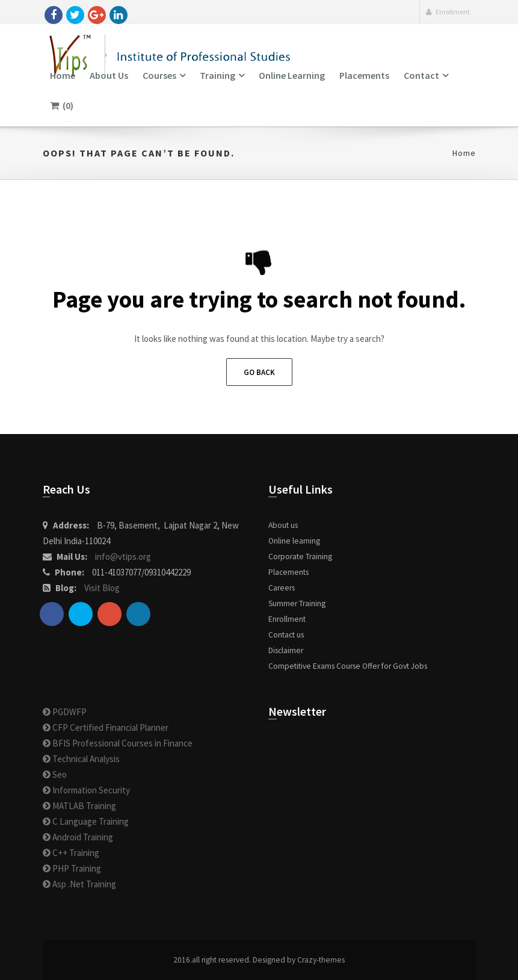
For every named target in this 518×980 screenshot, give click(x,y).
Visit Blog (102, 588)
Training (217, 75)
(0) (62, 105)
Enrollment (448, 12)
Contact (421, 75)
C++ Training (71, 853)
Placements (364, 75)
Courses (159, 75)
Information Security (86, 790)
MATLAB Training (79, 806)
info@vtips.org (123, 557)
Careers (282, 588)
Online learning (292, 75)
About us (109, 75)
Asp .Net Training (79, 884)
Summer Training (297, 603)
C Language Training (86, 821)
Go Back (259, 372)
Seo (55, 774)
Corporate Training (300, 557)
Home (63, 75)
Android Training (78, 837)
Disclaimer (286, 650)
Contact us (286, 635)
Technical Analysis (81, 759)
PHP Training (72, 868)
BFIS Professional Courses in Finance (118, 743)
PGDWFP (65, 712)
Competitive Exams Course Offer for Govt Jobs (348, 666)
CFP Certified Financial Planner (106, 727)
